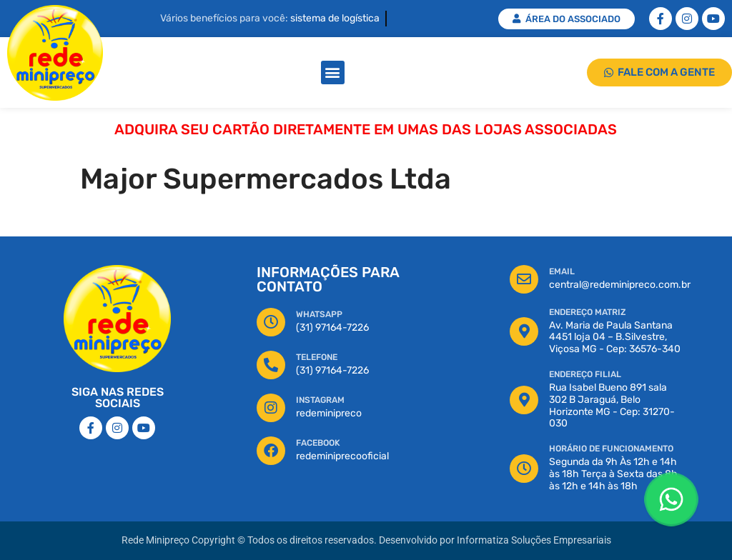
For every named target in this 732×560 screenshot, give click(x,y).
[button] (333, 72)
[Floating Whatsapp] (671, 499)
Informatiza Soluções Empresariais (534, 540)
